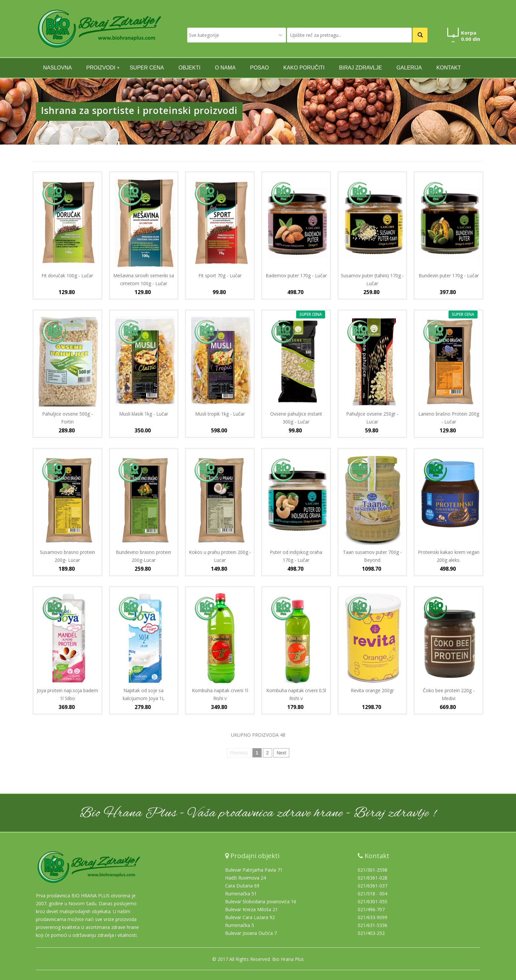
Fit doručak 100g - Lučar (67, 275)
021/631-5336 (373, 925)
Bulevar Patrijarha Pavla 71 (254, 870)
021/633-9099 (373, 917)
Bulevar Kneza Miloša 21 (251, 909)
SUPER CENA (147, 68)
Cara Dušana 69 (242, 886)
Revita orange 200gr (372, 690)
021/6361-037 (373, 886)
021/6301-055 (373, 901)
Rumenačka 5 (240, 925)
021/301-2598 (373, 870)
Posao (259, 68)
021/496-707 (371, 909)
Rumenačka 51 (241, 894)
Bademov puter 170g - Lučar (296, 275)
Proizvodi (101, 68)
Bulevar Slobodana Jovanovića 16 (261, 901)
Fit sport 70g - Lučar (220, 275)
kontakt (449, 68)
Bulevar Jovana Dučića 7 (251, 933)
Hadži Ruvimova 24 (245, 878)
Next (282, 753)
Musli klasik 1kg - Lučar (144, 414)
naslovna (57, 68)
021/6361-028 (373, 878)
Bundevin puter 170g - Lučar (449, 275)
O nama (225, 68)
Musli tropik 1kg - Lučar (220, 414)
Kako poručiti (304, 68)
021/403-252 (371, 933)
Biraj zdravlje (360, 68)
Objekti (189, 68)
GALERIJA (409, 68)
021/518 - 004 (373, 894)
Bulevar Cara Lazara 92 (250, 917)
